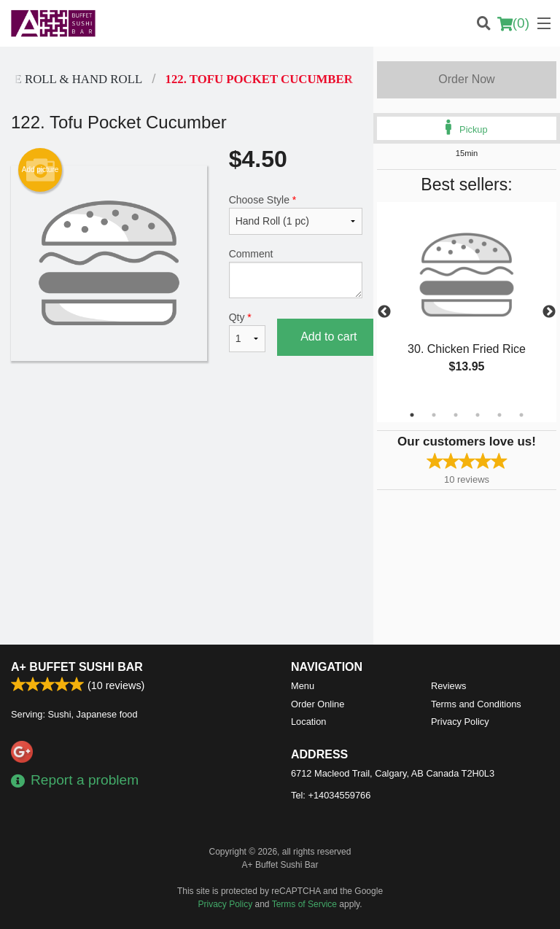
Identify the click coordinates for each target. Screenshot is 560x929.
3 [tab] (456, 415)
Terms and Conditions (476, 704)
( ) (513, 23)
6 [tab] (521, 415)
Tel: (331, 795)
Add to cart (328, 337)
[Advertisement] (187, 419)
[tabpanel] (467, 303)
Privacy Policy (460, 722)
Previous (384, 312)
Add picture (40, 170)
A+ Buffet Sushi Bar (77, 667)
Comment (296, 273)
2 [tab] (434, 415)
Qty (247, 332)
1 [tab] (412, 415)
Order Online (318, 704)
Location (308, 722)
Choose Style (296, 214)
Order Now (466, 79)
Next (549, 312)
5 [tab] (499, 415)
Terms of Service (304, 904)
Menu (303, 686)
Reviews (448, 686)
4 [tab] (478, 415)
